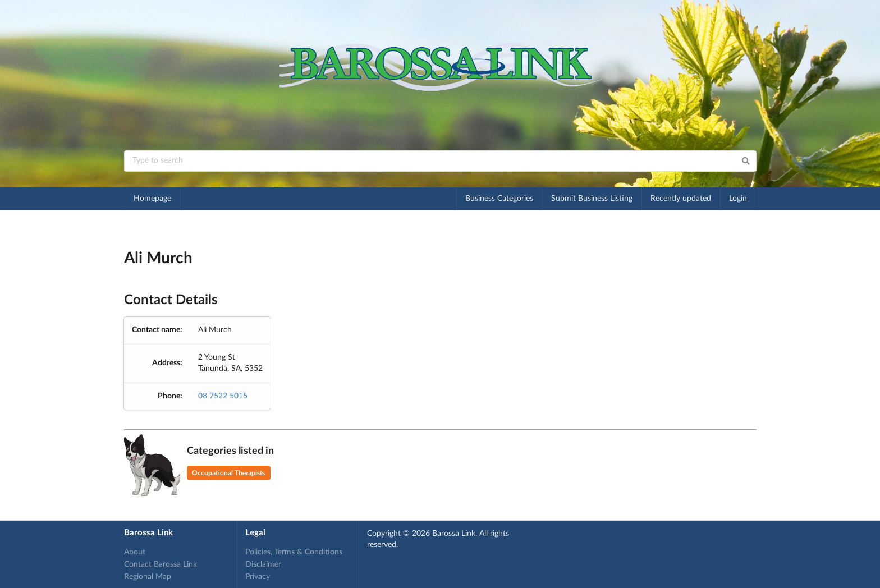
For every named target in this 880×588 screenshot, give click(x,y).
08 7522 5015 (223, 396)
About (135, 552)
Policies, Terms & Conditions (294, 552)
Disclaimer (263, 564)
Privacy (258, 577)
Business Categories (499, 199)
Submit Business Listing (592, 199)
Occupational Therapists (228, 473)
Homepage (152, 199)
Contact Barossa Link (161, 564)
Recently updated (681, 199)
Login (738, 199)
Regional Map (148, 577)
